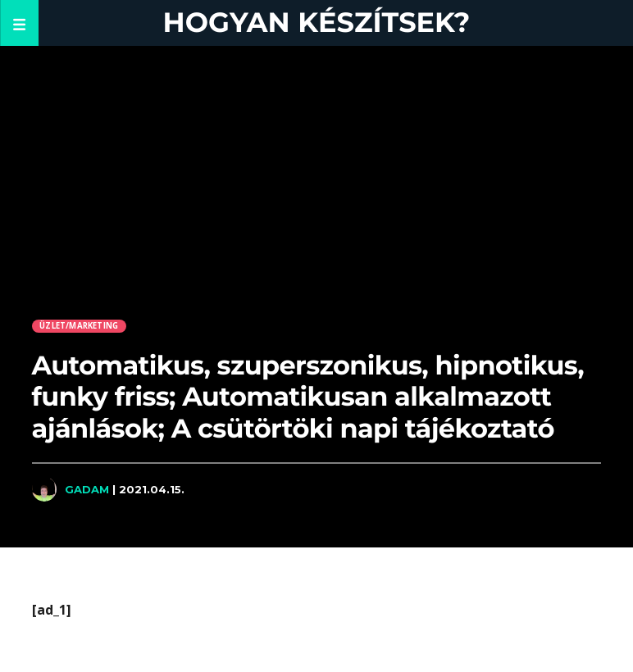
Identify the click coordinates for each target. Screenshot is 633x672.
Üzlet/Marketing (79, 326)
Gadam (87, 489)
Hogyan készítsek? (317, 23)
